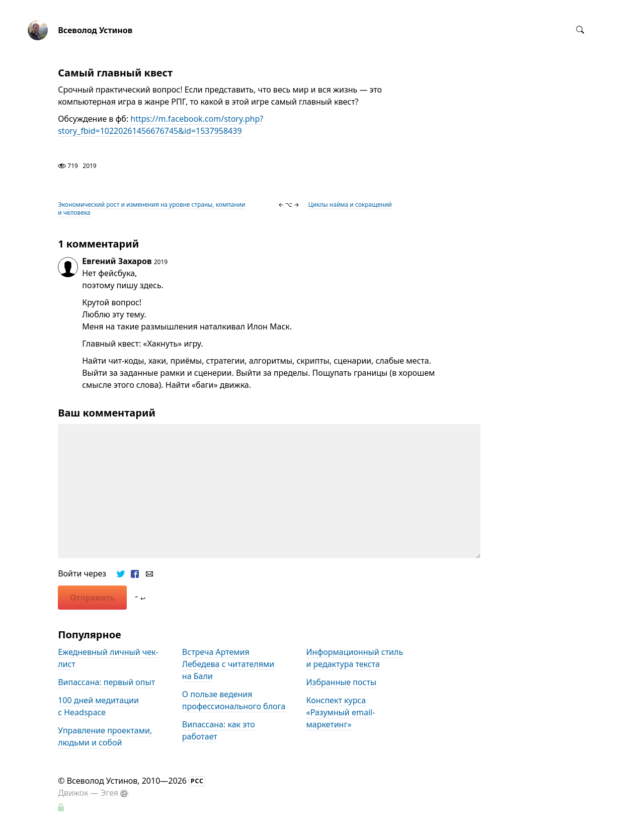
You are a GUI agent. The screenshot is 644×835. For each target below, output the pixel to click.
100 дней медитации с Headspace (98, 706)
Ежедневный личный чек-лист (108, 658)
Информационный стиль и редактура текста (355, 658)
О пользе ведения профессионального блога (234, 700)
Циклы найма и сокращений (350, 204)
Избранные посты (342, 682)
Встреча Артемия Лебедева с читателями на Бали (228, 664)
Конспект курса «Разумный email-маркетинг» (341, 712)
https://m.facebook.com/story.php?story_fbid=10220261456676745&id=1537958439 (160, 125)
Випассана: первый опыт (106, 682)
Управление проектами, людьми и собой (105, 736)
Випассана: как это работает (219, 730)
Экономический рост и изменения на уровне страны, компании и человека (151, 208)
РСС (197, 781)
